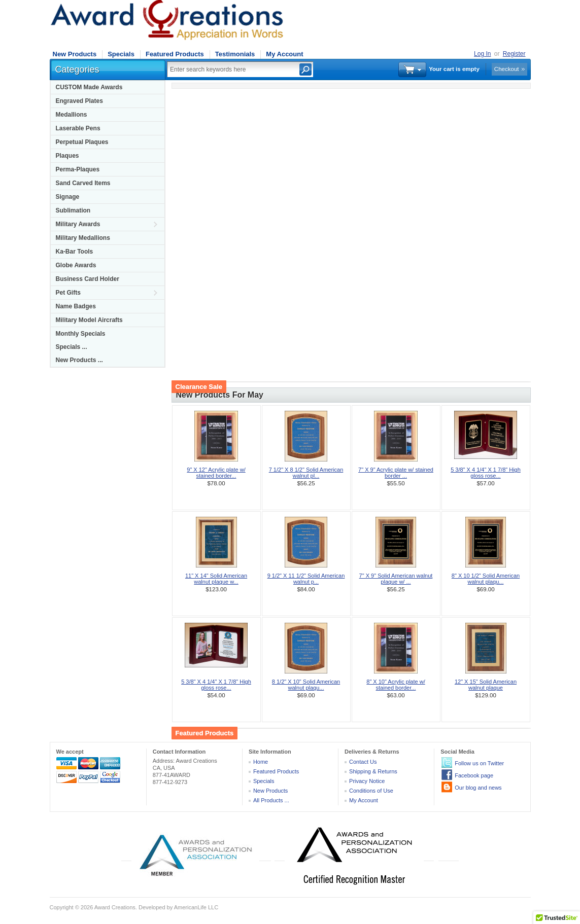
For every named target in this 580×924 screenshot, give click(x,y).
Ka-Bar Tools (75, 252)
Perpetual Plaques (82, 142)
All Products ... (271, 800)
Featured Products (175, 54)
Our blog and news (478, 788)
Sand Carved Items (83, 183)
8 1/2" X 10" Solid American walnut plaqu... (306, 685)
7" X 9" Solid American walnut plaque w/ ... (396, 579)
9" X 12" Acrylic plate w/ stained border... (216, 473)
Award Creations (115, 907)
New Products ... (79, 360)
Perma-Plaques (78, 169)
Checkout (507, 69)
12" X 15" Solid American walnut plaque (486, 685)
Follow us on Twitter (479, 763)
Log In (482, 54)
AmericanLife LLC (196, 907)
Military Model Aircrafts (89, 320)
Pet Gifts (68, 293)
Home (261, 762)
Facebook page (474, 775)
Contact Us (363, 762)
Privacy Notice (367, 781)
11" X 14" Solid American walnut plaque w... (216, 579)
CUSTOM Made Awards (89, 87)
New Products (75, 54)
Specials (121, 54)
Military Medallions (83, 238)
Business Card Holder (88, 279)
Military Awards (78, 224)
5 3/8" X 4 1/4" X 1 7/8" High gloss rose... (486, 473)
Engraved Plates (79, 101)
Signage (68, 197)
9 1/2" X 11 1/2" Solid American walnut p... (306, 579)
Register (514, 54)
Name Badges (76, 306)
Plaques (67, 156)
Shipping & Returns (373, 771)
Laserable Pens (78, 128)
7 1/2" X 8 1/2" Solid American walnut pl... (306, 473)
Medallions (72, 115)
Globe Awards (76, 265)
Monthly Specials (81, 334)
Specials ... (72, 347)
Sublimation (73, 210)
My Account (284, 54)
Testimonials (235, 54)
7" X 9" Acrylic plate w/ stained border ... (396, 473)
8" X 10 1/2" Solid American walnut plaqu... (486, 579)
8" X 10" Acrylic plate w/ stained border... (396, 685)
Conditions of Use (371, 791)
